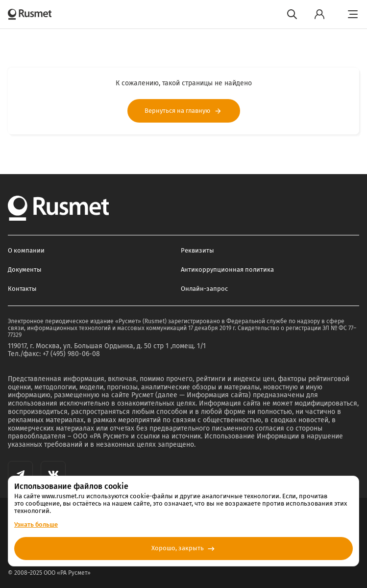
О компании (26, 250)
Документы (25, 269)
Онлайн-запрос (204, 289)
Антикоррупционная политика (227, 269)
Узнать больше (36, 524)
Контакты (22, 289)
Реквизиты (197, 250)
